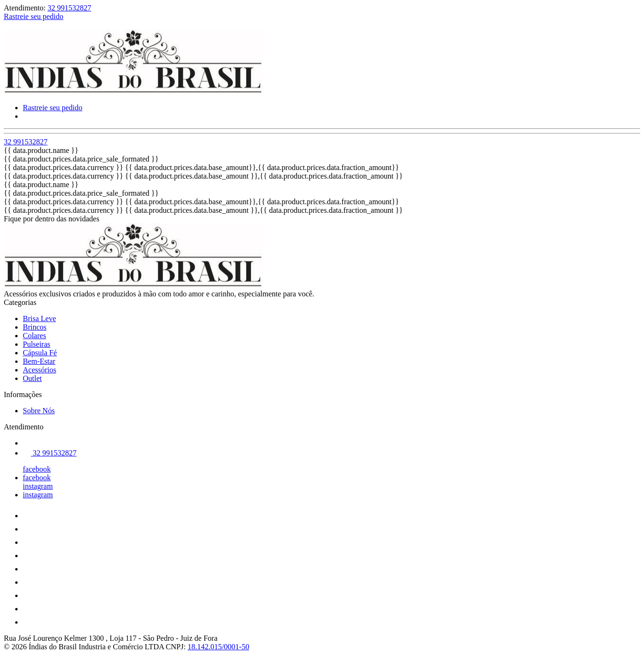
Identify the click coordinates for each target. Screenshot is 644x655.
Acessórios (39, 370)
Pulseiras (37, 344)
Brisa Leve (39, 318)
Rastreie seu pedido (34, 16)
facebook (37, 469)
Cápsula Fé (40, 353)
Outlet (32, 378)
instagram (38, 486)
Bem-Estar (39, 361)
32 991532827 (69, 8)
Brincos (35, 327)
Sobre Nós (39, 411)
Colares (34, 336)
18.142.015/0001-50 (219, 647)
